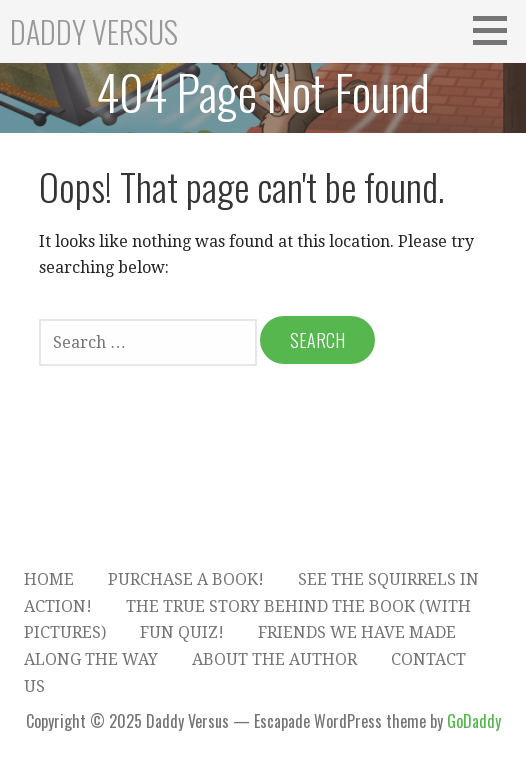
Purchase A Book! (186, 579)
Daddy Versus (94, 31)
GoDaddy (474, 721)
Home (49, 579)
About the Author (274, 659)
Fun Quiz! (182, 632)
